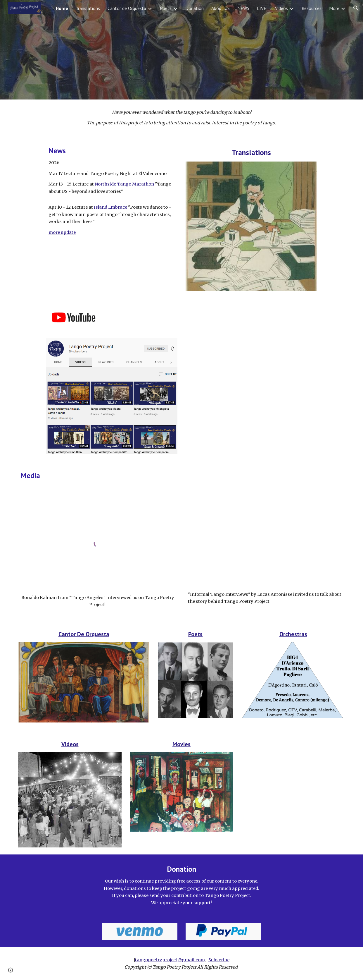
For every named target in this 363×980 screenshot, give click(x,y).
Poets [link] (166, 8)
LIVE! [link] (262, 8)
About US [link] (221, 8)
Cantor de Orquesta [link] (127, 8)
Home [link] (62, 8)
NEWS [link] (243, 8)
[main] (181, 118)
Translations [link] (88, 8)
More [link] (334, 8)
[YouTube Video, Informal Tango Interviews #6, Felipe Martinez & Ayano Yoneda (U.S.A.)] (265, 542)
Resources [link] (312, 8)
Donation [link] (195, 8)
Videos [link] (281, 8)
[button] (356, 8)
